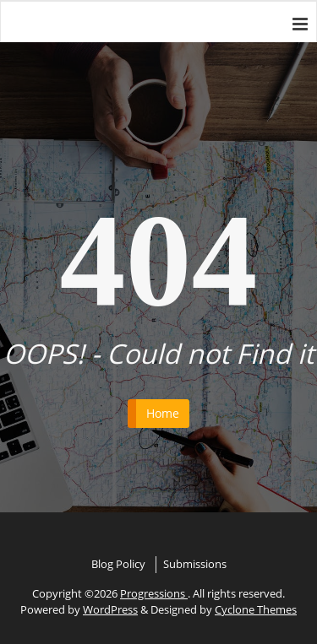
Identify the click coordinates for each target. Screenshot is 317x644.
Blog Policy (118, 564)
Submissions (195, 564)
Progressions (154, 593)
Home (163, 413)
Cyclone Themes (256, 609)
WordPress (110, 609)
